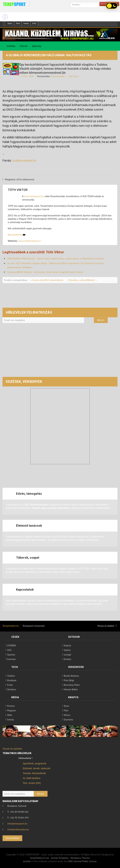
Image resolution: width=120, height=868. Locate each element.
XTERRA (11, 645)
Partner (11, 706)
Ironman (11, 659)
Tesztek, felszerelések (34, 773)
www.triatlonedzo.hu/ (30, 241)
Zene (66, 706)
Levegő (67, 654)
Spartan (11, 654)
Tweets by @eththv (12, 749)
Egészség (36, 46)
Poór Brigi (69, 680)
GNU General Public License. (82, 861)
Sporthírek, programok (34, 763)
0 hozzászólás (58, 76)
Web (10, 715)
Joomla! (27, 861)
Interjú (26, 23)
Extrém (68, 659)
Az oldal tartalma (32, 778)
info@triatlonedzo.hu (18, 829)
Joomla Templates (60, 858)
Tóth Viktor (74, 76)
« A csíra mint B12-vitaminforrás (47, 280)
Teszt (18, 23)
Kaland (67, 645)
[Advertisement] (60, 352)
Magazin (11, 710)
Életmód (24, 46)
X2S (9, 650)
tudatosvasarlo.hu (24, 160)
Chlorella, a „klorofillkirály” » (82, 280)
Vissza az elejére (107, 626)
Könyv (67, 715)
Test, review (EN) (32, 783)
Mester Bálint (71, 689)
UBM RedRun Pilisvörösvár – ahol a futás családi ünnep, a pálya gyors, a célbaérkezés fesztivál (55, 258)
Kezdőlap (11, 46)
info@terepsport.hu (17, 823)
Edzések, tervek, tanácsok (36, 768)
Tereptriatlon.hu (11, 626)
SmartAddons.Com (39, 858)
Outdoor (12, 689)
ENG (34, 23)
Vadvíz (67, 650)
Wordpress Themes (80, 858)
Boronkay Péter (72, 685)
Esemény (69, 719)
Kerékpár (12, 680)
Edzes (10, 23)
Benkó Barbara (71, 676)
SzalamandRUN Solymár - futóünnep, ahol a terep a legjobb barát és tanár (45, 272)
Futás (10, 685)
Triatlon (11, 676)
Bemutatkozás (17, 235)
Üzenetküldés (12, 838)
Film (66, 710)
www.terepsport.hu (34, 196)
